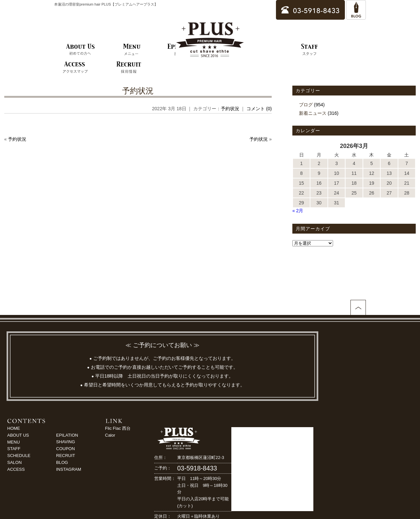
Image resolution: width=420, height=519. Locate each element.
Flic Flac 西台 (118, 428)
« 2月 (298, 211)
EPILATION (67, 435)
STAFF (14, 449)
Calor (110, 435)
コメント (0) (259, 109)
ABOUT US (18, 435)
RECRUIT (66, 456)
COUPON (65, 449)
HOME (14, 428)
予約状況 (138, 91)
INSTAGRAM (69, 469)
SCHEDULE (19, 456)
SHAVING (66, 442)
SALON (14, 462)
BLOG (62, 462)
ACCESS (16, 469)
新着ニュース (313, 113)
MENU (13, 442)
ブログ (306, 105)
